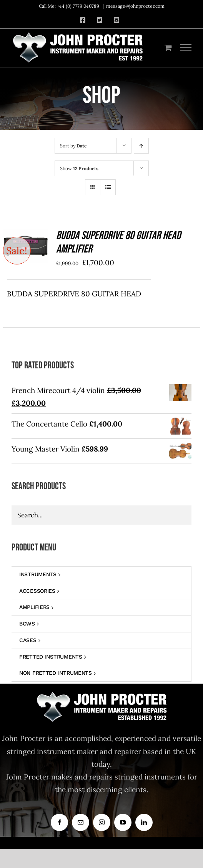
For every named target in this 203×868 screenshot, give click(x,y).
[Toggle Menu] (186, 48)
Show (79, 168)
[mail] (81, 822)
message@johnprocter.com (135, 6)
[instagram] (102, 822)
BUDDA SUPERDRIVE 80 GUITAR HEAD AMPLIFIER (118, 243)
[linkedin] (144, 822)
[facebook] (59, 822)
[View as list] (108, 187)
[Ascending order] (141, 146)
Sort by (73, 146)
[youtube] (123, 822)
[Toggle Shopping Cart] (168, 48)
